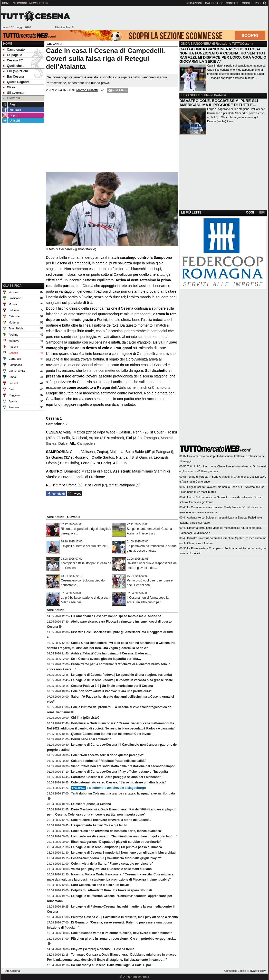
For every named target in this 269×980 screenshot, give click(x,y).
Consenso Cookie (235, 971)
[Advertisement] (171, 18)
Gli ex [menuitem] (9, 87)
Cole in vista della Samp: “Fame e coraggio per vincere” (112, 864)
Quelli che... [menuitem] (14, 66)
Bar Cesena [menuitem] (13, 77)
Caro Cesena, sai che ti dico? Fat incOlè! (101, 885)
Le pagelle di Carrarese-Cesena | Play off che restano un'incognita (119, 772)
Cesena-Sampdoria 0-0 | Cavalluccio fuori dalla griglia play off (116, 858)
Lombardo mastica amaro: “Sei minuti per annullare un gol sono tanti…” (124, 836)
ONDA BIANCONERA (196, 44)
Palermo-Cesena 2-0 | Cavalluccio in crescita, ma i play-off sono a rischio (124, 917)
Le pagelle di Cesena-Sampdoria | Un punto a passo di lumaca (117, 847)
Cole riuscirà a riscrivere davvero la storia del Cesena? (111, 820)
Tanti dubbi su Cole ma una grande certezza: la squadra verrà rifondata (123, 793)
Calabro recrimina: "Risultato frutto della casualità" (109, 761)
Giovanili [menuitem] (12, 98)
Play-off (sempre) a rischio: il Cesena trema (103, 949)
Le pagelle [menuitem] (13, 55)
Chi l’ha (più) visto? (85, 718)
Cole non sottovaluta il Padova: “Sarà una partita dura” (111, 691)
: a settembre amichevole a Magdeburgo (109, 788)
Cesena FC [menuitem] (13, 60)
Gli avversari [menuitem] (14, 93)
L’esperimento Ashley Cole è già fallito (99, 825)
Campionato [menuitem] (14, 50)
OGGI (250, 212)
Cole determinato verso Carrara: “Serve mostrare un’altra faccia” (119, 782)
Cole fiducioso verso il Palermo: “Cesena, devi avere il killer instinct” (122, 933)
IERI (262, 212)
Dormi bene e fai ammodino (91, 739)
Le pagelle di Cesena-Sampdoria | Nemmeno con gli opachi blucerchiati (123, 853)
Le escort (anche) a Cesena (91, 804)
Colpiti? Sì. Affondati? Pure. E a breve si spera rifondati (112, 890)
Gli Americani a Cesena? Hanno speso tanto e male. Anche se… (118, 616)
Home (8, 44)
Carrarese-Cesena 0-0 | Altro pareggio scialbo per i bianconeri (116, 777)
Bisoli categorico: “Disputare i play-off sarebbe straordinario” (116, 842)
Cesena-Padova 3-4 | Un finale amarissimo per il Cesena (112, 686)
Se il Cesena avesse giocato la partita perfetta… (106, 659)
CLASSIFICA (12, 286)
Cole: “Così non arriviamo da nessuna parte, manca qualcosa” (117, 831)
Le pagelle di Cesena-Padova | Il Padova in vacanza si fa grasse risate (122, 680)
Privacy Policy (257, 971)
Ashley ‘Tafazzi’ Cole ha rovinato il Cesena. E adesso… (111, 653)
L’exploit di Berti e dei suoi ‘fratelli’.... (86, 546)
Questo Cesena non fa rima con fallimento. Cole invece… (113, 734)
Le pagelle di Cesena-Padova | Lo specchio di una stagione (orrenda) (122, 675)
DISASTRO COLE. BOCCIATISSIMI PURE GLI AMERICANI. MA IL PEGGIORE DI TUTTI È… (219, 103)
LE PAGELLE (190, 95)
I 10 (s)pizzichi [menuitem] (15, 71)
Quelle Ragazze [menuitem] (16, 82)
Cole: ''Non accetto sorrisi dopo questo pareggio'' (107, 755)
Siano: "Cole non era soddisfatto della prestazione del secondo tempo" (123, 766)
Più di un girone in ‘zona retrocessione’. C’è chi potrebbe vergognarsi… (124, 939)
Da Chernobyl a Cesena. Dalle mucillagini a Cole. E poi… (113, 965)
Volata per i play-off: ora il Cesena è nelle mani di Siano (112, 869)
